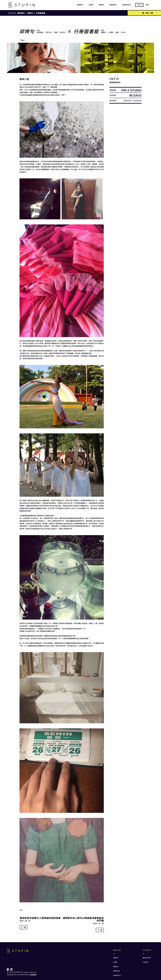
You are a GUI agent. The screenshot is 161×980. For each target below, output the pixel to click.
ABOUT (80, 5)
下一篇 (100, 930)
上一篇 (23, 927)
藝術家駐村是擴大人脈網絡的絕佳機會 (40, 918)
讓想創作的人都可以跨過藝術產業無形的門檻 (83, 919)
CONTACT (126, 5)
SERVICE (112, 5)
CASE (90, 5)
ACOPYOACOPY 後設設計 (27, 975)
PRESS (101, 5)
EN (147, 5)
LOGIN (139, 5)
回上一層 (148, 13)
